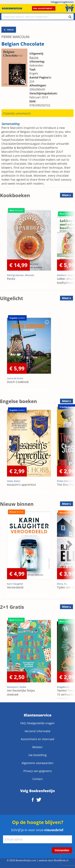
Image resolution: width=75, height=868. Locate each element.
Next (69, 236)
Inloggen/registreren (62, 2)
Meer (65, 195)
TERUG (9, 30)
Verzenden (62, 850)
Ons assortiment (44, 8)
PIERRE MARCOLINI (15, 37)
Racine (34, 57)
